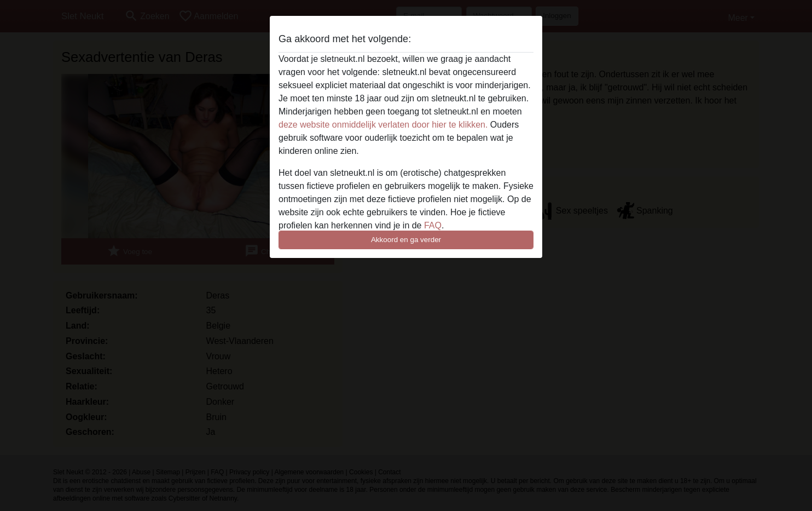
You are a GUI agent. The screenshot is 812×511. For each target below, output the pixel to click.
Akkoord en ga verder (406, 240)
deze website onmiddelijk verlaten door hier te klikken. (383, 125)
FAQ (433, 225)
